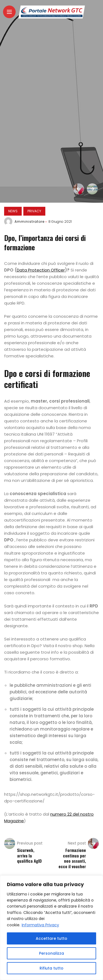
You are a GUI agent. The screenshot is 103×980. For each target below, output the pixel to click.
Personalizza (51, 953)
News (13, 211)
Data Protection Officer (41, 270)
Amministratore (30, 222)
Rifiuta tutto (51, 968)
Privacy (34, 211)
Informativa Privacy (40, 925)
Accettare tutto (51, 938)
